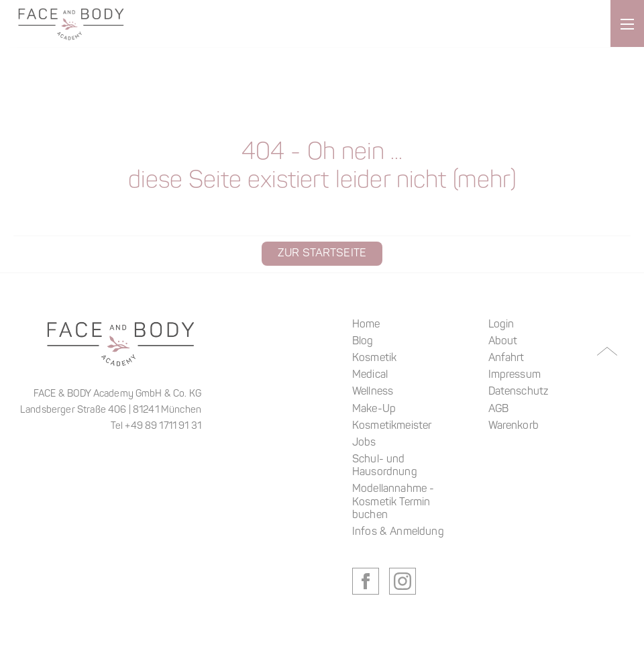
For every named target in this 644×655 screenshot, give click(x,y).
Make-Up (374, 409)
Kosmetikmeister (392, 426)
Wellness (373, 392)
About (503, 342)
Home (366, 325)
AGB (498, 409)
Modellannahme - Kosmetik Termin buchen (393, 502)
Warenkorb (514, 426)
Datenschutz (519, 392)
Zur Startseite (322, 253)
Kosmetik (374, 358)
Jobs (364, 443)
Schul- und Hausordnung (385, 466)
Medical (370, 375)
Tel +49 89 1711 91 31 (156, 426)
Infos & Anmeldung (398, 532)
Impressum (515, 375)
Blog (363, 342)
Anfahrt (506, 358)
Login (501, 325)
